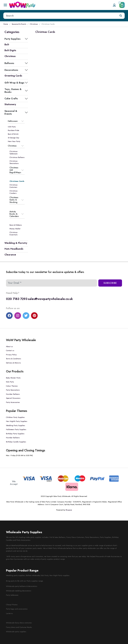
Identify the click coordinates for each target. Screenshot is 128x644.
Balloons (9, 63)
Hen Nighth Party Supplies (17, 421)
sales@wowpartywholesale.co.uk (50, 299)
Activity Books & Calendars (14, 214)
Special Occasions (13, 398)
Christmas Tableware (13, 152)
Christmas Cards (17, 181)
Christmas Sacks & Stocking (14, 200)
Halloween (13, 121)
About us (9, 346)
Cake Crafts (11, 98)
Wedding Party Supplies (15, 425)
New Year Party (14, 141)
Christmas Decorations (14, 162)
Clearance (10, 255)
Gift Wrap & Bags (14, 83)
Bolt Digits (10, 50)
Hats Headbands (14, 249)
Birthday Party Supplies (15, 434)
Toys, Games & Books (13, 90)
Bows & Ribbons (16, 225)
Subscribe (110, 283)
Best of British (13, 134)
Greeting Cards (13, 76)
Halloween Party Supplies (16, 429)
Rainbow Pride (13, 130)
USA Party (12, 127)
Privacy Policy (11, 355)
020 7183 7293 (17, 299)
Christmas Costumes (13, 186)
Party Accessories (13, 402)
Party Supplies (12, 39)
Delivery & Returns (13, 363)
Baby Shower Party (13, 378)
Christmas (34, 24)
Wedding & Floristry (16, 243)
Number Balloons (13, 394)
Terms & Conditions (13, 359)
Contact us (10, 350)
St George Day (13, 138)
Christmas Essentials (13, 233)
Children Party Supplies (15, 417)
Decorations (11, 70)
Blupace (69, 510)
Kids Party (10, 382)
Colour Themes (12, 386)
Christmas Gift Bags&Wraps (15, 170)
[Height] (60, 16)
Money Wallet (15, 229)
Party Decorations (13, 390)
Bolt (7, 44)
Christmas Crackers (13, 192)
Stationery (10, 104)
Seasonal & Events (19, 24)
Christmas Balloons (17, 157)
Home (6, 24)
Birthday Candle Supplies (16, 442)
